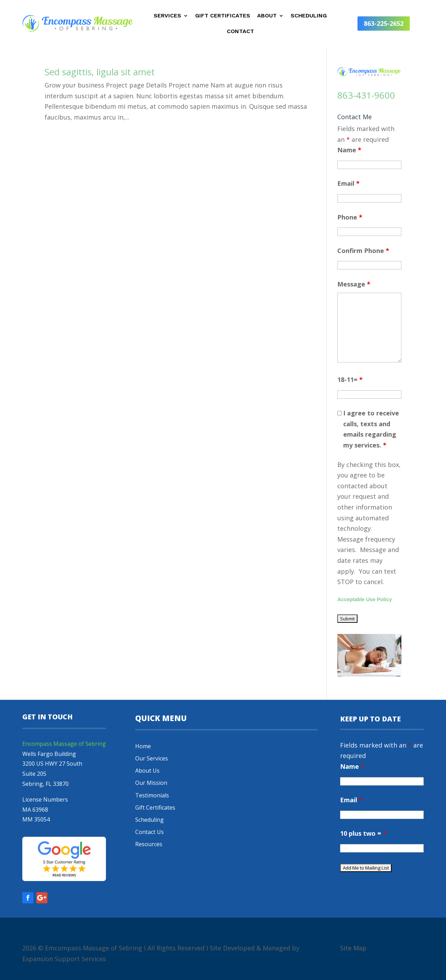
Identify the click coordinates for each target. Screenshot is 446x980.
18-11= (350, 380)
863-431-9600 (366, 95)
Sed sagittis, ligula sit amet (100, 72)
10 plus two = (363, 833)
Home (143, 746)
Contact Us (149, 832)
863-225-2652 (384, 23)
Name (349, 150)
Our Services (152, 758)
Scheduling (309, 16)
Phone (350, 217)
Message (354, 284)
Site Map (353, 948)
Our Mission (151, 783)
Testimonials (152, 795)
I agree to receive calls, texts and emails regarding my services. (371, 429)
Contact (240, 32)
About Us (147, 771)
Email (348, 183)
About (267, 16)
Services (167, 16)
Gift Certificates (223, 16)
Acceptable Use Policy (364, 599)
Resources (149, 844)
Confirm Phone (363, 251)
